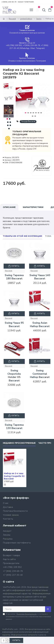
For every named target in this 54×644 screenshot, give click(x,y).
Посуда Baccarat (28, 121)
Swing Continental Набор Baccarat (40, 374)
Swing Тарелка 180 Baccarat (14, 277)
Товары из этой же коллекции (22, 236)
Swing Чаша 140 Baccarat (40, 277)
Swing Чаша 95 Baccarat (14, 325)
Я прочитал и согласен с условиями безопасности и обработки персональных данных (27, 616)
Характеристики (33, 207)
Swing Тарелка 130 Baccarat (14, 427)
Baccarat (12, 19)
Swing (39, 19)
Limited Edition (26, 19)
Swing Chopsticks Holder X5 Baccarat (14, 376)
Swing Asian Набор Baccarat (40, 325)
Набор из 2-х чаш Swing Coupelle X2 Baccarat (14, 476)
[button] (48, 100)
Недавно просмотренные (19, 443)
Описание (9, 207)
